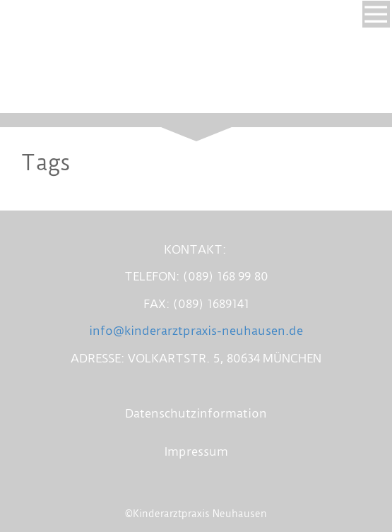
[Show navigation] (376, 14)
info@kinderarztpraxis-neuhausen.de (196, 331)
